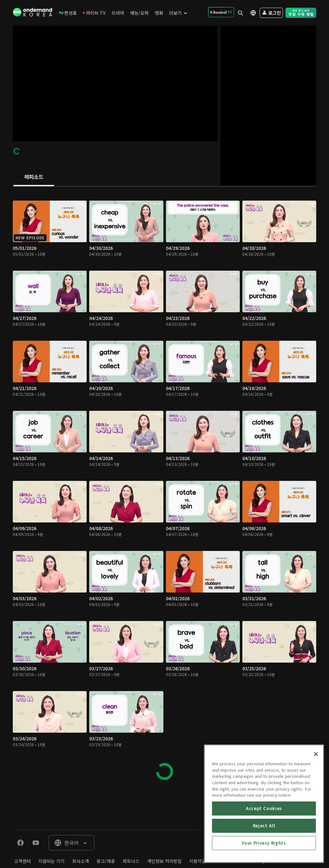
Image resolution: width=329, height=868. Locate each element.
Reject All (264, 826)
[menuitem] (68, 13)
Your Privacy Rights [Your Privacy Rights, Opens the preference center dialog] (264, 843)
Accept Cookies (264, 808)
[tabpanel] (164, 487)
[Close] (316, 754)
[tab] (34, 177)
